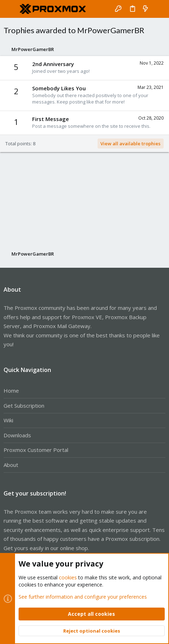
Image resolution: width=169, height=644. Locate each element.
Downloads (17, 435)
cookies (68, 577)
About (11, 465)
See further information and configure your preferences (83, 596)
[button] (11, 9)
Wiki (8, 420)
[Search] (158, 9)
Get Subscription (24, 406)
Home (11, 391)
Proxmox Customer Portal (36, 450)
